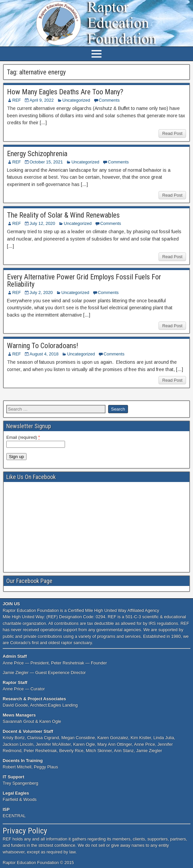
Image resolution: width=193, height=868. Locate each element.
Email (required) (23, 437)
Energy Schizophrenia (37, 154)
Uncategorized (76, 100)
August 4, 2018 (44, 354)
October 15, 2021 (46, 162)
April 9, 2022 (42, 100)
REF (17, 100)
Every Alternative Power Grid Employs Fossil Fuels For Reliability (84, 281)
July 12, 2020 (42, 223)
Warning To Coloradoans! (43, 346)
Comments (109, 100)
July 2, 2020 (41, 292)
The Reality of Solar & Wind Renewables (63, 215)
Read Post (172, 133)
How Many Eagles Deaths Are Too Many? (65, 92)
